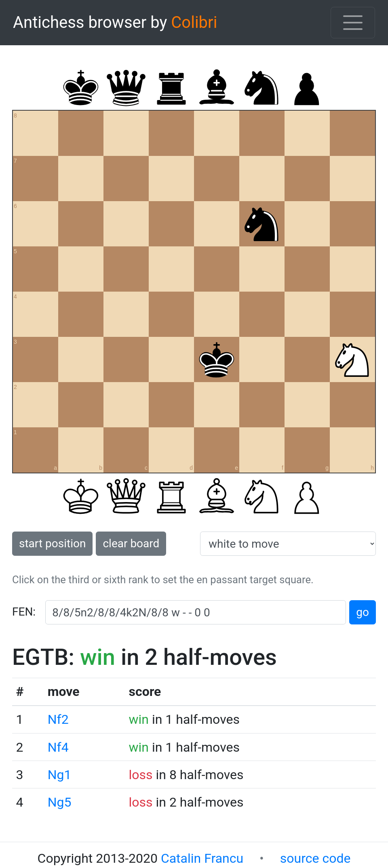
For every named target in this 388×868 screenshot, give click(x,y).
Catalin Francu (202, 858)
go (363, 612)
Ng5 (60, 802)
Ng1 (60, 775)
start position (52, 543)
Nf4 (58, 747)
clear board (131, 543)
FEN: (24, 612)
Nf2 (58, 719)
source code (315, 858)
